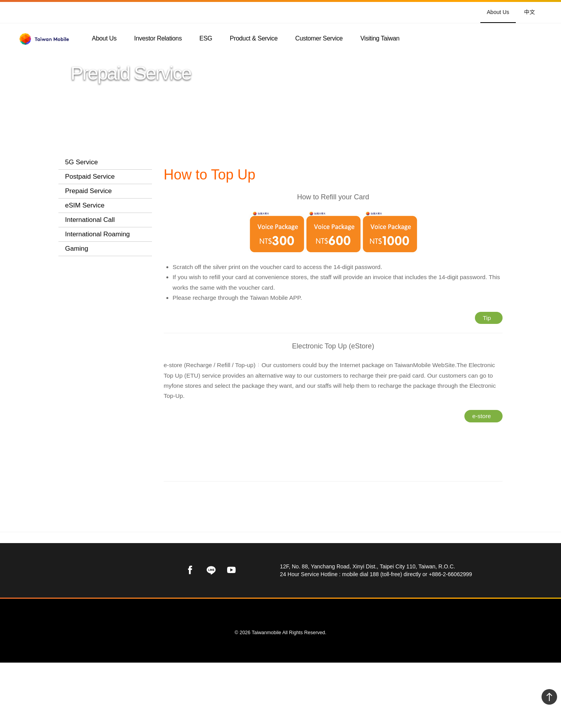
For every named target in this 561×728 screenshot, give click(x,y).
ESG (206, 39)
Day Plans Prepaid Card (100, 247)
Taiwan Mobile (182, 162)
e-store (482, 437)
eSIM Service (85, 295)
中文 (529, 12)
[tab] (105, 163)
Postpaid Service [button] (90, 177)
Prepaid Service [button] (88, 191)
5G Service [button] (81, 162)
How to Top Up (95, 275)
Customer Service (319, 39)
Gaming (77, 338)
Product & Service (254, 39)
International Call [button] (90, 309)
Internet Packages (100, 263)
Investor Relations (158, 39)
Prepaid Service (285, 162)
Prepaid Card (93, 211)
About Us (498, 12)
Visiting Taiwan (380, 39)
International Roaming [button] (97, 323)
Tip (487, 331)
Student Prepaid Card (97, 227)
